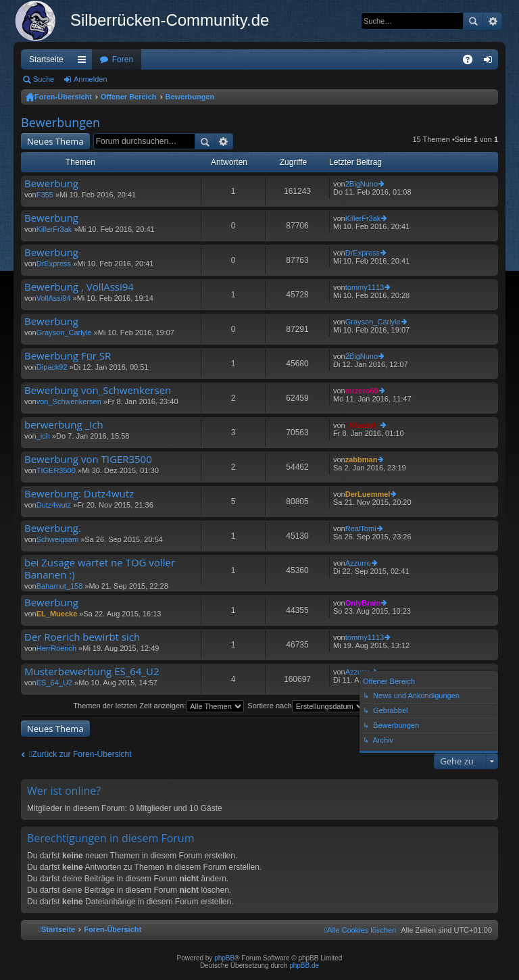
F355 (45, 195)
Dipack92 (52, 367)
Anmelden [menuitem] (491, 62)
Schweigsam (57, 539)
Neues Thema (55, 141)
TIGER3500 (56, 470)
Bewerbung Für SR (68, 356)
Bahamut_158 (60, 586)
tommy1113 (365, 287)
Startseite (46, 59)
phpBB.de (304, 965)
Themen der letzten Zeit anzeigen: (158, 706)
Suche (473, 21)
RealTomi (361, 529)
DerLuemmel (368, 494)
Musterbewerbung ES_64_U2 (92, 671)
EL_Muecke (57, 614)
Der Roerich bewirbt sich (82, 637)
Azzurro (358, 563)
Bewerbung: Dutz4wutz (79, 494)
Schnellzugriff (84, 62)
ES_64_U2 (54, 683)
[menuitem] (360, 930)
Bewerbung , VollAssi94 (79, 287)
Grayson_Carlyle (64, 333)
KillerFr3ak (54, 229)
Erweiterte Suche (492, 21)
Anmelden (91, 79)
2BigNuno (362, 184)
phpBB (224, 958)
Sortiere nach (306, 706)
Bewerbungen (190, 97)
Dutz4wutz (54, 505)
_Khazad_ (363, 425)
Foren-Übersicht (63, 97)
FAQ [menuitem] (472, 62)
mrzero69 (362, 391)
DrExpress (54, 264)
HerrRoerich (56, 648)
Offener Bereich (129, 97)
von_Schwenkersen (69, 401)
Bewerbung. (53, 528)
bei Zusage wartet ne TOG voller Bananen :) (100, 569)
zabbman (362, 460)
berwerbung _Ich (64, 425)
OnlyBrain (363, 603)
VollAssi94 (54, 298)
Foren (123, 59)
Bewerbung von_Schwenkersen (98, 390)
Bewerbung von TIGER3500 (88, 459)
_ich (43, 436)
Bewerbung (51, 183)
